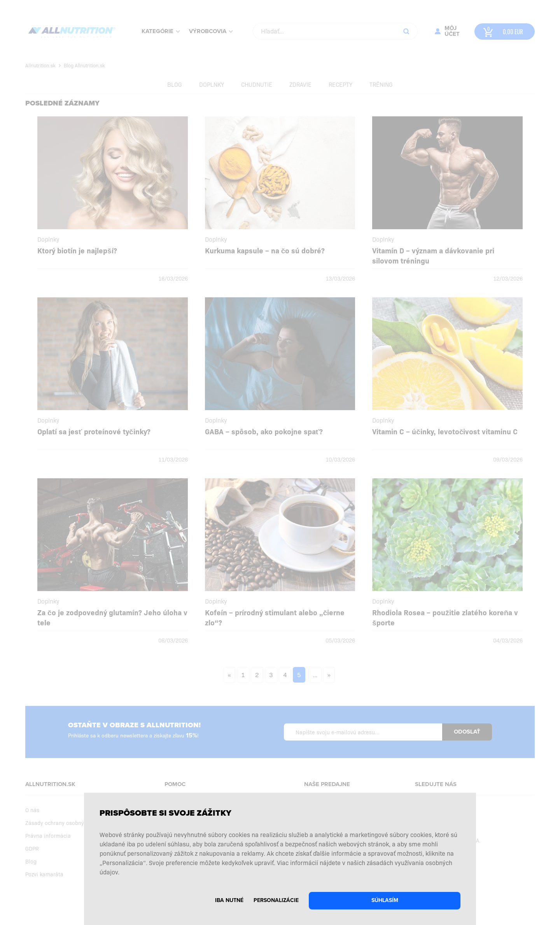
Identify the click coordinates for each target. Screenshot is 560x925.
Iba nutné (229, 900)
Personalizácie (276, 900)
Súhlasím (385, 900)
